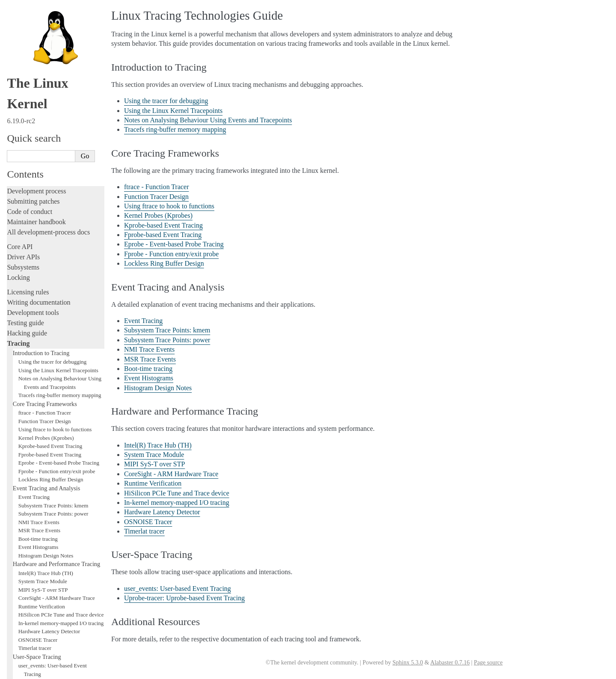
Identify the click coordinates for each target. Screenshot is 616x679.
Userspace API (27, 568)
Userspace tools (28, 558)
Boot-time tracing (38, 322)
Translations (24, 637)
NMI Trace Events (39, 305)
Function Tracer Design (45, 204)
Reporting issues (30, 548)
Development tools (33, 96)
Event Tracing (34, 280)
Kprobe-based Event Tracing (50, 229)
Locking (18, 61)
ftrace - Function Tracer (45, 196)
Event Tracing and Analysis (47, 271)
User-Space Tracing (37, 440)
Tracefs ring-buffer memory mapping (60, 178)
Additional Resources (39, 482)
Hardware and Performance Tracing (56, 347)
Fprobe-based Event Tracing (50, 238)
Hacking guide (27, 116)
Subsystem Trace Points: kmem (53, 289)
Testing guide (25, 106)
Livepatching (25, 503)
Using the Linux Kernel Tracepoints (58, 153)
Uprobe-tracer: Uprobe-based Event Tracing (184, 598)
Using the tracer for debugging (53, 145)
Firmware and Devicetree (42, 593)
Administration (28, 527)
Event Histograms (38, 330)
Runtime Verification (42, 390)
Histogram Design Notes (46, 339)
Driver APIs (23, 40)
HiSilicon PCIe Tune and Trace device (61, 398)
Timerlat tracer (35, 431)
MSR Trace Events (39, 313)
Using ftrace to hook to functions (55, 212)
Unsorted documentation (41, 622)
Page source (488, 663)
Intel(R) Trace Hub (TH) (46, 356)
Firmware (20, 583)
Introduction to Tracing (41, 136)
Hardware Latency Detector (49, 414)
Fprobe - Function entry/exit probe (57, 254)
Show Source (25, 671)
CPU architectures (32, 608)
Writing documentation (38, 85)
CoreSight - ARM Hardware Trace (57, 381)
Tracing (18, 126)
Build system (25, 538)
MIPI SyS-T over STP (43, 373)
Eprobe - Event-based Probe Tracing (59, 246)
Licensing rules (28, 75)
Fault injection (27, 492)
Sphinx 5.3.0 (407, 663)
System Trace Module (43, 364)
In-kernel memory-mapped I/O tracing (61, 406)
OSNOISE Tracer (38, 423)
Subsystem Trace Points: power (53, 297)
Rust (13, 513)
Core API (20, 30)
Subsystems (23, 50)
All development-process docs (48, 15)
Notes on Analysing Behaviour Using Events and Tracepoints (208, 120)
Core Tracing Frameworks (45, 187)
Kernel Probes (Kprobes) (46, 221)
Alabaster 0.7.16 (450, 663)
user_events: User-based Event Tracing (178, 589)
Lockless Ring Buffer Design (51, 262)
